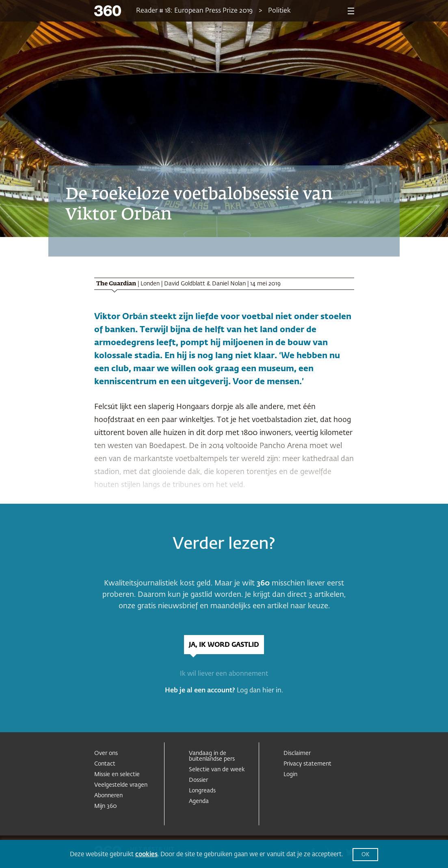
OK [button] (365, 855)
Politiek (279, 11)
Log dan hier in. (260, 691)
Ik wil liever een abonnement (224, 674)
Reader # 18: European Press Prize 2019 (194, 11)
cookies (146, 854)
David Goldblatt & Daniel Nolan (205, 284)
